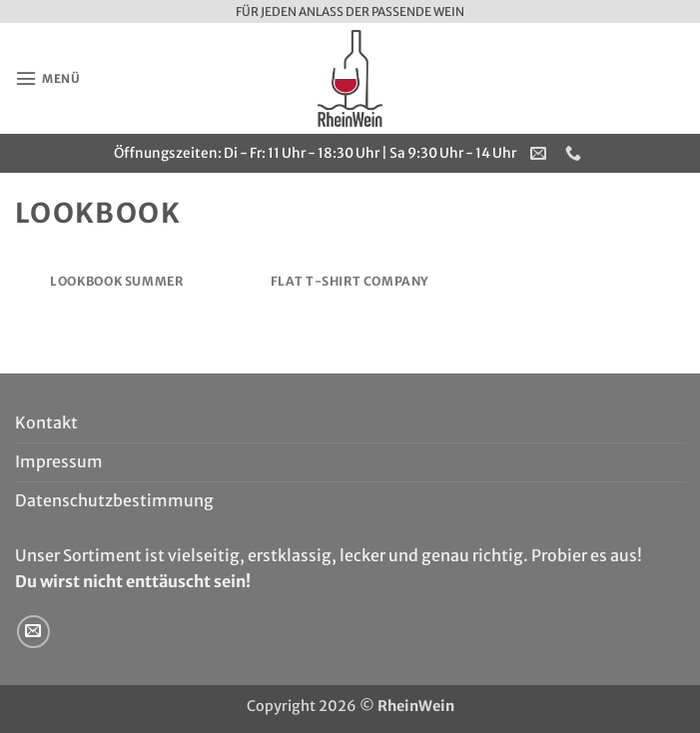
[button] (50, 78)
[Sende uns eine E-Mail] (33, 632)
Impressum (59, 461)
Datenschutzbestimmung (114, 500)
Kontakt (46, 422)
